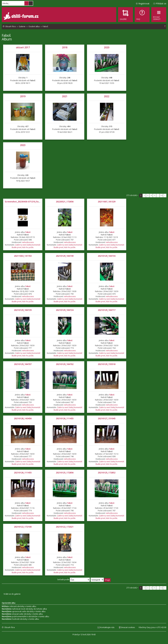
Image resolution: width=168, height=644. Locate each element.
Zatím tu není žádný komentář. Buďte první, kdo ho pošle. (26, 246)
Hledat (26, 3)
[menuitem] (142, 15)
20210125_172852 (107, 473)
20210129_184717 (107, 310)
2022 (107, 96)
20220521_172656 (65, 202)
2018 (65, 47)
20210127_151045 (107, 418)
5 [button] (155, 195)
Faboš (6, 35)
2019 (23, 96)
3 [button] (148, 195)
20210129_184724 (65, 310)
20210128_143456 (23, 418)
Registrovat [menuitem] (144, 4)
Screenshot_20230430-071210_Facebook (25, 202)
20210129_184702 (65, 364)
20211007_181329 (107, 202)
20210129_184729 (23, 310)
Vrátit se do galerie (12, 594)
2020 (107, 47)
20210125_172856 (65, 473)
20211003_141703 (23, 256)
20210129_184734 (107, 256)
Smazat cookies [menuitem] (128, 627)
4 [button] (151, 195)
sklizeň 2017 (23, 47)
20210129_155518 (107, 364)
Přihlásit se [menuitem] (161, 4)
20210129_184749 (65, 256)
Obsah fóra (10, 627)
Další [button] (165, 196)
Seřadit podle (74, 579)
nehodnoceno (28, 242)
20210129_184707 (23, 364)
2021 (65, 96)
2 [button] (144, 195)
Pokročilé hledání (31, 3)
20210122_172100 (23, 527)
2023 (23, 145)
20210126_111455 (65, 418)
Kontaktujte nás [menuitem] (107, 627)
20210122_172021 (65, 527)
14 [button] (161, 195)
